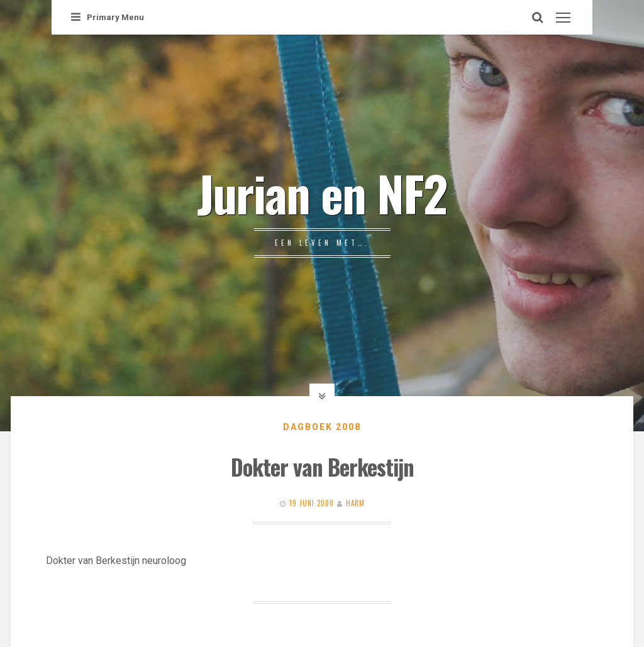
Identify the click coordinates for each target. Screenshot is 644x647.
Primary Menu (108, 17)
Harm (355, 503)
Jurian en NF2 (322, 192)
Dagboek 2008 (322, 427)
